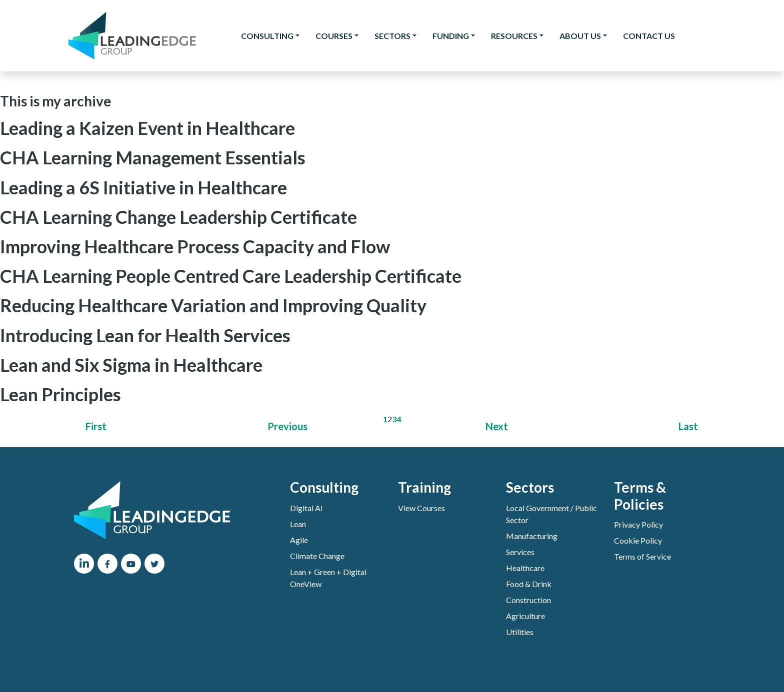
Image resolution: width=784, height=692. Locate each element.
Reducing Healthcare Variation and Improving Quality (213, 305)
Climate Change (317, 556)
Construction (528, 600)
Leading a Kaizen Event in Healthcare (147, 128)
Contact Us (649, 36)
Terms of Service (642, 556)
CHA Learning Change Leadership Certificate (178, 217)
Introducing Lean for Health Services (145, 335)
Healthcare (525, 568)
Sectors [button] (392, 36)
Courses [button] (334, 36)
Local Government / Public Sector (551, 514)
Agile (299, 540)
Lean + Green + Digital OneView (328, 578)
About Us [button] (580, 36)
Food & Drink (529, 584)
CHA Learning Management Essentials (153, 157)
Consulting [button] (267, 36)
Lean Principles (60, 394)
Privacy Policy (638, 524)
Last (688, 426)
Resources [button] (514, 36)
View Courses (421, 508)
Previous (287, 426)
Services (520, 552)
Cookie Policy (638, 540)
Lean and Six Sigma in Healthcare (131, 365)
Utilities (520, 632)
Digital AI (306, 508)
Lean (298, 524)
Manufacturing (532, 536)
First (96, 426)
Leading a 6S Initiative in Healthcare (143, 187)
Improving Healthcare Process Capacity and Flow (195, 246)
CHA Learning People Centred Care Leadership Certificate (231, 276)
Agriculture (525, 616)
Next (497, 426)
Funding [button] (451, 36)
